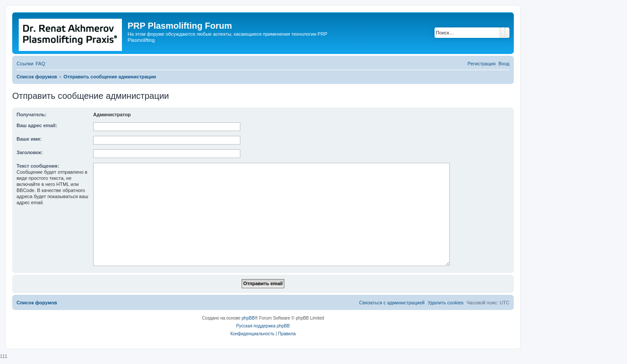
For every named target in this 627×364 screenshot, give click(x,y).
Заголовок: (30, 152)
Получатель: (32, 115)
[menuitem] (40, 64)
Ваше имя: (29, 139)
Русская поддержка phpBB (263, 326)
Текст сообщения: (38, 166)
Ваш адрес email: (37, 125)
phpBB (248, 318)
